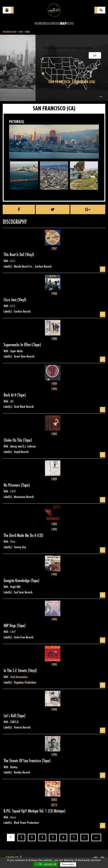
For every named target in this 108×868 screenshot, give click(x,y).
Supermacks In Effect (18, 345)
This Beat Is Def (14, 255)
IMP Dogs (10, 626)
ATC (12, 401)
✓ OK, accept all (46, 864)
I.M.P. (13, 491)
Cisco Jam (11, 300)
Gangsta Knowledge (17, 581)
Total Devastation (19, 677)
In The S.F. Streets (16, 671)
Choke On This (13, 440)
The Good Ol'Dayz (10, 32)
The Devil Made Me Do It (20, 535)
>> (96, 837)
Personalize (68, 864)
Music (47, 24)
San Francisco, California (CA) (72, 82)
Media (56, 24)
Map (63, 24)
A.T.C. (13, 261)
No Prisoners (12, 485)
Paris (13, 542)
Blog (70, 24)
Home (39, 24)
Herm (13, 817)
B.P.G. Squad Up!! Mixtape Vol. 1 (26, 811)
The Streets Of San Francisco (23, 761)
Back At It (10, 395)
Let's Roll (10, 716)
